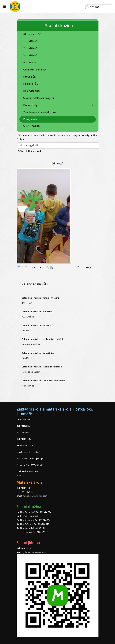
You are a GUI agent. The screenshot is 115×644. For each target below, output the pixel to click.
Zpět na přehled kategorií (29, 151)
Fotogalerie (30, 119)
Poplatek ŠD (31, 84)
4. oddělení (30, 63)
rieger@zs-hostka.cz (32, 452)
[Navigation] (4, 7)
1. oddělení (30, 41)
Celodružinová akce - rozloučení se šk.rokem (43, 381)
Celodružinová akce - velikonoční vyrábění (42, 339)
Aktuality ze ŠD (32, 34)
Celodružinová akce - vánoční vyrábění (40, 298)
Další (89, 267)
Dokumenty (30, 105)
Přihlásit (20, 476)
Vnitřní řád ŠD (32, 126)
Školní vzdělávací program (39, 98)
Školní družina (43, 135)
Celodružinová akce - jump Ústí (37, 312)
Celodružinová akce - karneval (36, 325)
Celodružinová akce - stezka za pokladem (42, 367)
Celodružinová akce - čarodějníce (38, 353)
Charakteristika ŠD (35, 70)
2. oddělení (30, 48)
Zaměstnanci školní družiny (40, 112)
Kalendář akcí (31, 91)
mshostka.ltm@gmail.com (35, 496)
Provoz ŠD (30, 77)
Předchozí (36, 267)
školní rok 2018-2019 (61, 135)
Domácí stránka (28, 135)
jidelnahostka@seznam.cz (35, 552)
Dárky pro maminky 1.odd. (84, 135)
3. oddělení (30, 55)
